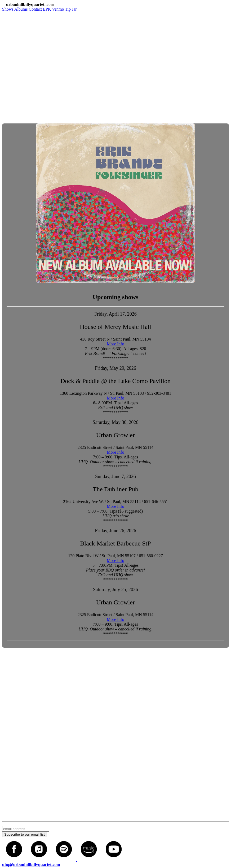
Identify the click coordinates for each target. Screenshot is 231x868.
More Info (115, 344)
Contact (35, 9)
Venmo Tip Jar (64, 9)
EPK (47, 9)
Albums (21, 9)
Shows (8, 9)
